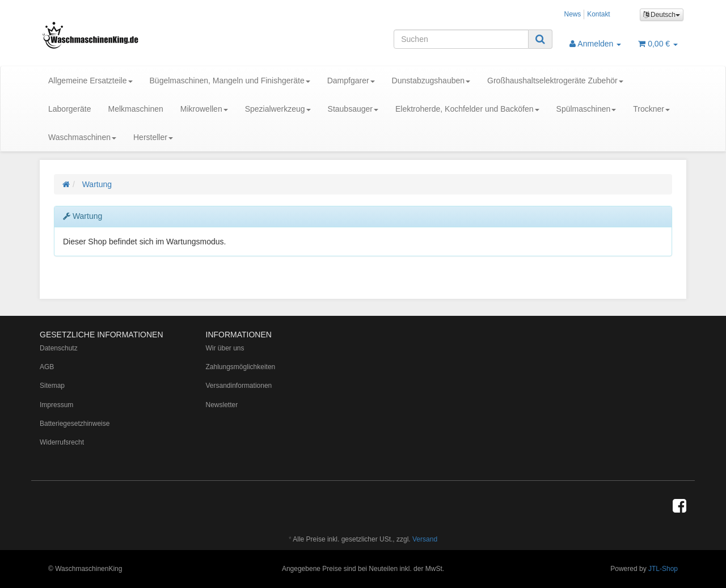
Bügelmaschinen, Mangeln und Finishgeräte (230, 81)
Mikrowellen (204, 109)
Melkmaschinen (136, 109)
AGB (47, 367)
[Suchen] (461, 39)
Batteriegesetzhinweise (75, 424)
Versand (425, 539)
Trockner (651, 109)
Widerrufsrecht (62, 442)
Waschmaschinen (82, 137)
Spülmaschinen (586, 109)
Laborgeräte (70, 109)
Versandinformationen (239, 386)
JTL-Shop (663, 569)
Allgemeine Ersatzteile (90, 81)
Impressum (56, 405)
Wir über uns (225, 348)
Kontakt (598, 14)
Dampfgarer (351, 81)
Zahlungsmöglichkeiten (241, 367)
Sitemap (52, 386)
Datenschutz (59, 348)
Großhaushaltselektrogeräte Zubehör (555, 81)
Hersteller (153, 137)
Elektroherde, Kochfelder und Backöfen (467, 109)
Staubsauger (353, 109)
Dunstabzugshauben (431, 81)
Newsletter (222, 405)
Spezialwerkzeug (278, 109)
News (573, 14)
